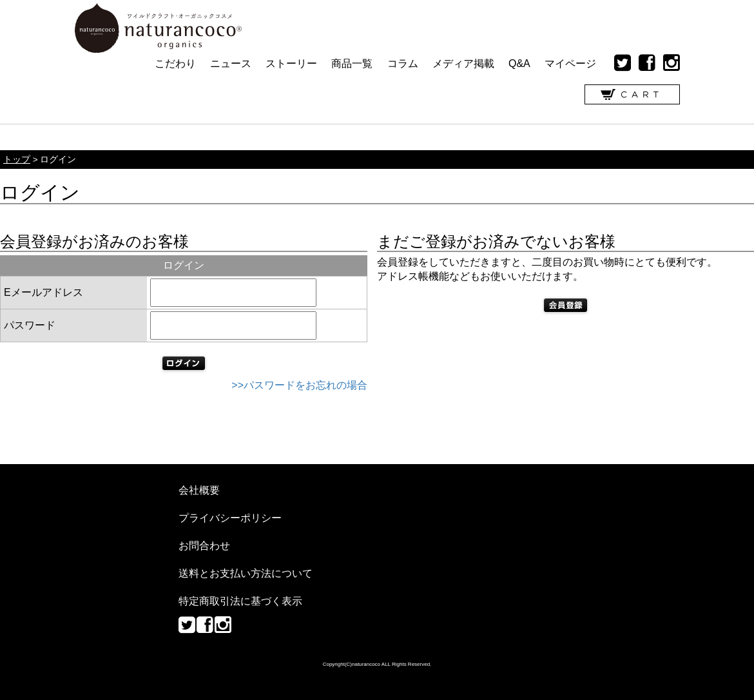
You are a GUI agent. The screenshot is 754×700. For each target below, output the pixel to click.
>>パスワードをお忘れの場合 (299, 385)
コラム (403, 63)
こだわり (175, 63)
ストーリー (291, 63)
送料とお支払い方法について (246, 573)
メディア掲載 (463, 63)
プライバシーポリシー (230, 518)
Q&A (519, 63)
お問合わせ (204, 546)
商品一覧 (352, 63)
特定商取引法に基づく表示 (240, 601)
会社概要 (199, 490)
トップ (17, 160)
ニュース (231, 63)
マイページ (570, 63)
